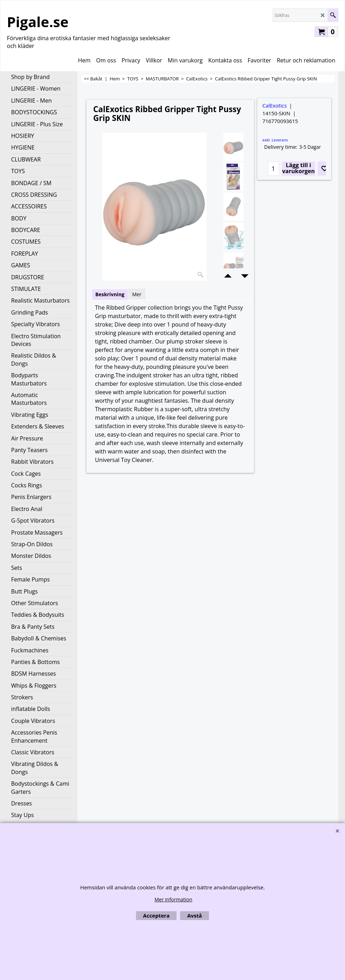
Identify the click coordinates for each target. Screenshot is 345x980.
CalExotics (275, 105)
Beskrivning (110, 294)
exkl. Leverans (275, 140)
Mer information (173, 899)
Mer (137, 294)
